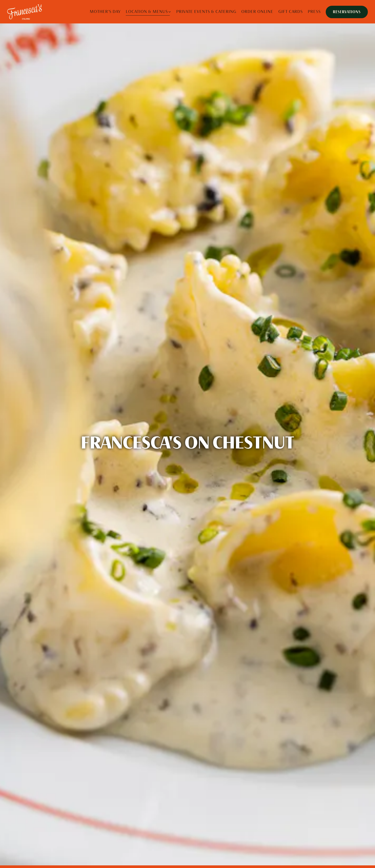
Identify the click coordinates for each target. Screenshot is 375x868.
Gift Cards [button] (291, 12)
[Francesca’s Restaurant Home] (25, 12)
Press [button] (314, 12)
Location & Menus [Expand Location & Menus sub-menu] (149, 11)
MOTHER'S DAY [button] (105, 12)
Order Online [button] (257, 12)
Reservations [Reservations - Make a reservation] (347, 12)
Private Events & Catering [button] (206, 12)
